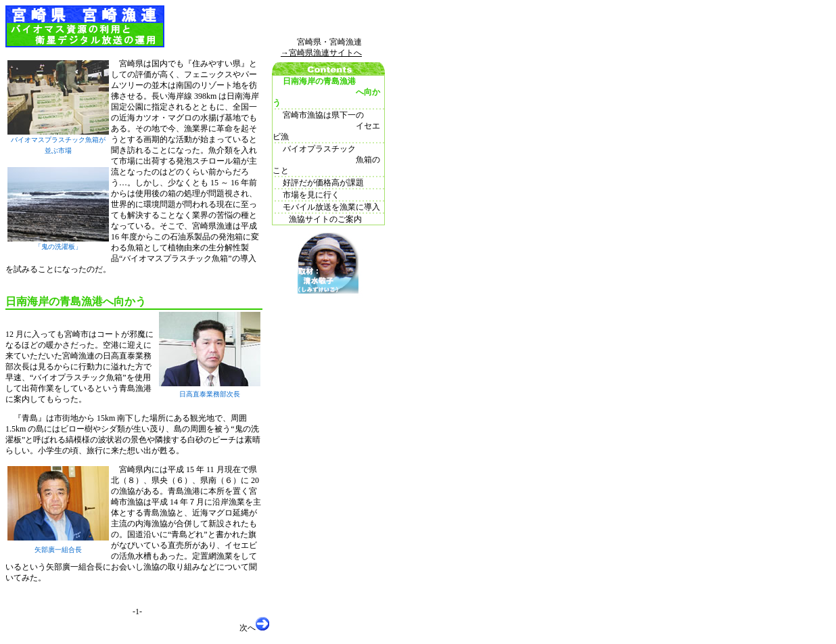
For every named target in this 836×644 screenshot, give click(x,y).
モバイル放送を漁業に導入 (326, 207)
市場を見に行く (306, 195)
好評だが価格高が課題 (318, 183)
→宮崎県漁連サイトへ (321, 53)
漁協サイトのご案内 (317, 219)
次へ (254, 625)
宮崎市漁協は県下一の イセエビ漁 (326, 126)
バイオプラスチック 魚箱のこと (326, 160)
